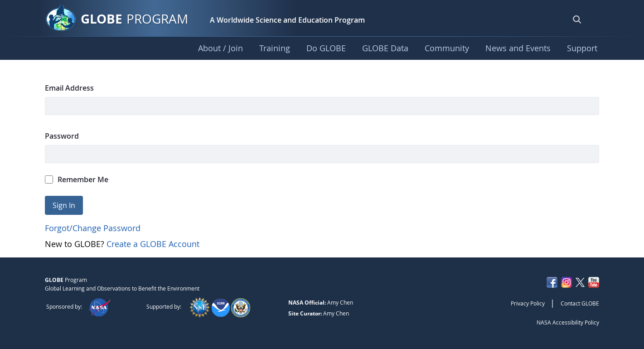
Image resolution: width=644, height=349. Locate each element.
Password (62, 136)
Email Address (69, 88)
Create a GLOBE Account (153, 244)
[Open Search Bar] (577, 19)
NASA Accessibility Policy (568, 322)
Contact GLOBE (580, 303)
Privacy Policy (528, 303)
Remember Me (77, 179)
